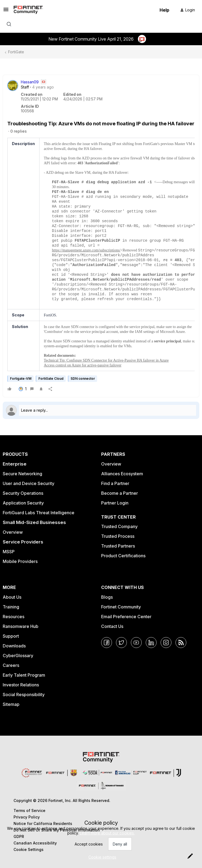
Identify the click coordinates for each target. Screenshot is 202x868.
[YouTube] (136, 643)
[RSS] (181, 643)
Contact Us (112, 626)
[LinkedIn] (151, 643)
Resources (14, 617)
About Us (12, 597)
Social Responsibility (24, 695)
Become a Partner (120, 493)
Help (164, 10)
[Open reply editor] (101, 410)
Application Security (23, 503)
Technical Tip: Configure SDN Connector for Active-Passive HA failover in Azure (106, 360)
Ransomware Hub (21, 626)
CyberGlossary (18, 656)
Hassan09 (30, 82)
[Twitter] (121, 643)
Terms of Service (29, 810)
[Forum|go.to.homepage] (28, 10)
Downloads (14, 646)
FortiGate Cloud (51, 379)
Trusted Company (119, 526)
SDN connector (83, 379)
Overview (13, 532)
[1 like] (23, 389)
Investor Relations (21, 685)
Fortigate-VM (21, 379)
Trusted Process (118, 536)
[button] (6, 11)
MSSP (9, 552)
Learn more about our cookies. (107, 833)
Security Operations (23, 493)
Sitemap (11, 704)
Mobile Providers (20, 561)
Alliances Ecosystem (122, 474)
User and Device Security (29, 483)
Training (11, 607)
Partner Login (115, 503)
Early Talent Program (24, 675)
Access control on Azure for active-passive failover (83, 365)
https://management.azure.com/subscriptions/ (86, 250)
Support (11, 636)
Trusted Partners (118, 546)
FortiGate (16, 52)
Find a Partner (115, 483)
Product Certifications (123, 556)
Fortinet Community (121, 607)
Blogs (107, 597)
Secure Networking (22, 474)
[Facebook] (107, 643)
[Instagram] (166, 643)
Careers (11, 665)
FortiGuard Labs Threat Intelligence (39, 513)
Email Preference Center (126, 617)
